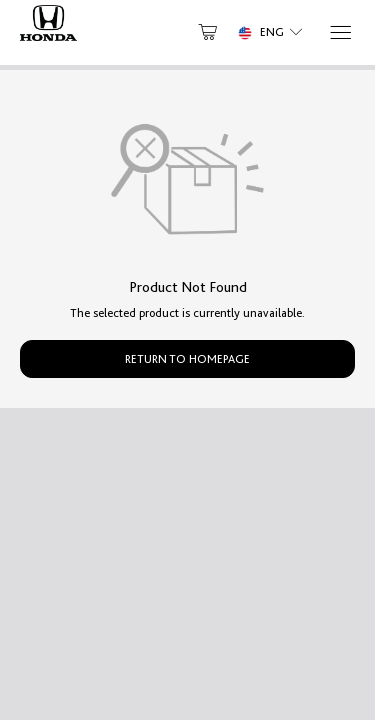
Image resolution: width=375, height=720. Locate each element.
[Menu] (339, 32)
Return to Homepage (187, 359)
